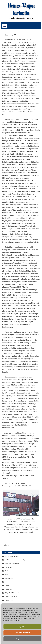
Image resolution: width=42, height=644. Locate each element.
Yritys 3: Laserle (10, 600)
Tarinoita (8, 582)
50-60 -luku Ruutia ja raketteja (15, 560)
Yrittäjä (7, 585)
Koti (6, 571)
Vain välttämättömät (22, 633)
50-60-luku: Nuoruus (12, 563)
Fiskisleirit (8, 567)
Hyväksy (22, 627)
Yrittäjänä (8, 589)
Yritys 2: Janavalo (11, 596)
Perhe (7, 574)
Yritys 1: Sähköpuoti (12, 593)
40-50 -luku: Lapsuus (12, 556)
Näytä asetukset (22, 639)
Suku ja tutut (9, 578)
